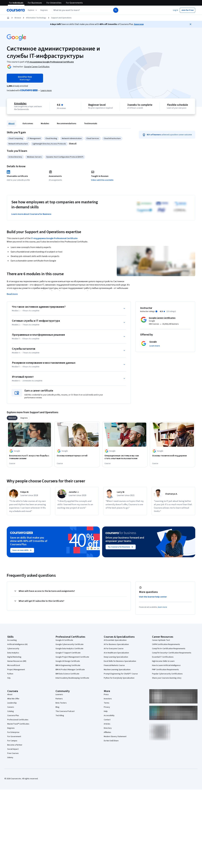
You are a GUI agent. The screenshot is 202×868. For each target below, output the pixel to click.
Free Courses (13, 753)
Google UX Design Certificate (68, 661)
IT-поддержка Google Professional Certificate (54, 238)
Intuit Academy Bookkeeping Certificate (72, 678)
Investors (108, 699)
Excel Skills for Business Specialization (120, 661)
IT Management (34, 138)
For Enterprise (13, 732)
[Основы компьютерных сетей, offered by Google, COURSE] (77, 456)
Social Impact (13, 749)
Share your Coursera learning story (167, 678)
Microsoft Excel (14, 665)
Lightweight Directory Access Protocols (49, 144)
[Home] (8, 18)
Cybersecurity (13, 649)
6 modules (20, 103)
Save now (139, 24)
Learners (59, 695)
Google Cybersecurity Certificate (70, 644)
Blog (57, 707)
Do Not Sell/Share (111, 741)
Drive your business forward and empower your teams (125, 539)
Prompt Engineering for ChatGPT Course (121, 674)
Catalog (11, 711)
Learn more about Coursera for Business (31, 214)
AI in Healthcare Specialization (116, 653)
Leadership (12, 703)
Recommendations (67, 123)
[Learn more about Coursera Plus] (46, 90)
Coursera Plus (13, 716)
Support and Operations (61, 18)
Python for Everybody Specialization (119, 678)
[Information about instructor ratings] (156, 311)
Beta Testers (61, 703)
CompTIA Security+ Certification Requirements (172, 653)
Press (106, 695)
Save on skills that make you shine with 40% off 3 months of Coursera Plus (29, 541)
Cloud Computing (16, 138)
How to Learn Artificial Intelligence (166, 665)
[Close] (190, 24)
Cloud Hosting (51, 138)
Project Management (16, 670)
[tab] (12, 418)
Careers (11, 707)
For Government (14, 737)
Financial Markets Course (114, 665)
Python (10, 674)
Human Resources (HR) (17, 661)
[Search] (116, 10)
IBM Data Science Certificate (67, 674)
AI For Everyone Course (114, 649)
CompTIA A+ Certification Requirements (169, 649)
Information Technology (36, 18)
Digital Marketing (14, 657)
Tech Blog (60, 716)
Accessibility (109, 716)
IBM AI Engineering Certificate (68, 665)
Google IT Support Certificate (68, 653)
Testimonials (91, 123)
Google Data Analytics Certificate (69, 649)
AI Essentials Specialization (115, 640)
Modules (45, 123)
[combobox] (79, 10)
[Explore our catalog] (33, 10)
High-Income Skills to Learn (163, 661)
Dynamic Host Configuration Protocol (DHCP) (65, 157)
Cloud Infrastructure (112, 138)
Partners (59, 699)
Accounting (12, 640)
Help (106, 711)
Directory (108, 728)
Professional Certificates (18, 720)
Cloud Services (93, 138)
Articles (107, 724)
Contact (107, 720)
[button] (44, 10)
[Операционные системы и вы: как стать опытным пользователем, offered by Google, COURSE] (125, 457)
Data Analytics (13, 653)
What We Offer (13, 699)
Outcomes (28, 123)
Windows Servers (34, 157)
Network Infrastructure (18, 144)
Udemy (10, 758)
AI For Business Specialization (116, 644)
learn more (163, 607)
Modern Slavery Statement (115, 737)
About (12, 123)
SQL (9, 678)
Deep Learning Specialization (116, 657)
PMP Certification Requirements (165, 670)
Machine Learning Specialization (117, 670)
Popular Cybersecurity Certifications (167, 674)
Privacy (107, 707)
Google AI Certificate (64, 640)
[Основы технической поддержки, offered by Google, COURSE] (173, 456)
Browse (18, 18)
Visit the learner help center (153, 597)
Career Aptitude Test (161, 640)
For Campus (12, 741)
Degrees (11, 728)
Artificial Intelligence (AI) (17, 644)
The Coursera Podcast (65, 711)
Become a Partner (15, 745)
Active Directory (15, 157)
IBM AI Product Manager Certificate (70, 670)
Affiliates (107, 732)
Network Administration (72, 138)
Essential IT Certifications (163, 657)
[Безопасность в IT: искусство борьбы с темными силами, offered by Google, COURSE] (29, 457)
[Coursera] (16, 10)
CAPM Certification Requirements (166, 644)
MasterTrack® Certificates (18, 724)
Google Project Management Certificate (72, 657)
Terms (107, 703)
